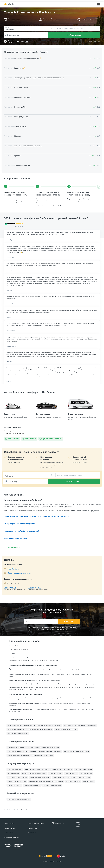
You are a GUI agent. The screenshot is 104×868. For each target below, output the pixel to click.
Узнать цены (74, 35)
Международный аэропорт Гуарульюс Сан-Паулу (46, 781)
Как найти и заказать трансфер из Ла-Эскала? (23, 500)
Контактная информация (12, 838)
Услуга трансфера (9, 828)
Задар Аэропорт (71, 773)
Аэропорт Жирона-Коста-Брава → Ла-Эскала (43, 747)
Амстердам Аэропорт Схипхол (61, 769)
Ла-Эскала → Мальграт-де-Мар (66, 729)
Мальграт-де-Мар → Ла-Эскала (19, 755)
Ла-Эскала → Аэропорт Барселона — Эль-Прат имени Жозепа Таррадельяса (34, 725)
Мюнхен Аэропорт (14, 785)
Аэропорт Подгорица (15, 769)
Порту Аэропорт (13, 773)
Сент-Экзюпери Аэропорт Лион (36, 769)
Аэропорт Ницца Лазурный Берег (34, 773)
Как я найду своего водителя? (16, 538)
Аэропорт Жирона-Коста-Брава (19, 799)
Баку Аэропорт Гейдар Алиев (40, 777)
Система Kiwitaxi (9, 823)
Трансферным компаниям (36, 823)
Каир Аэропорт (89, 781)
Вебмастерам (32, 833)
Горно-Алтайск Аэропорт (52, 785)
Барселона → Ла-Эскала (16, 747)
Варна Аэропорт (59, 777)
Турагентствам (32, 828)
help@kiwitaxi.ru (14, 569)
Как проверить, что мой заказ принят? (19, 524)
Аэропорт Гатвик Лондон (83, 769)
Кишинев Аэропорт (55, 773)
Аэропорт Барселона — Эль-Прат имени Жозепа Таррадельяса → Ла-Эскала (34, 751)
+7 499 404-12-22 (34, 587)
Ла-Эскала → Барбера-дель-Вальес (40, 729)
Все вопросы (14, 547)
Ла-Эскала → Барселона (16, 729)
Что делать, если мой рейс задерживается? (22, 531)
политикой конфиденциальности (57, 629)
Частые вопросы (9, 833)
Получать (69, 622)
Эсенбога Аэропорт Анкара (17, 777)
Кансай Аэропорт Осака (32, 785)
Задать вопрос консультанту (19, 573)
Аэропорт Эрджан (86, 773)
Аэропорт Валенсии (73, 781)
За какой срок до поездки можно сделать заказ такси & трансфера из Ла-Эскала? (37, 516)
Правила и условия (55, 862)
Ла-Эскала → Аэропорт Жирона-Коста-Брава (80, 725)
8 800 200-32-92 (10, 587)
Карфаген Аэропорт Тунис (17, 781)
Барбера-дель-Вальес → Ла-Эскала (77, 751)
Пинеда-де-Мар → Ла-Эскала (43, 755)
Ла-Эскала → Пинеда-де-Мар (18, 733)
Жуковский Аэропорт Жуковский (79, 777)
